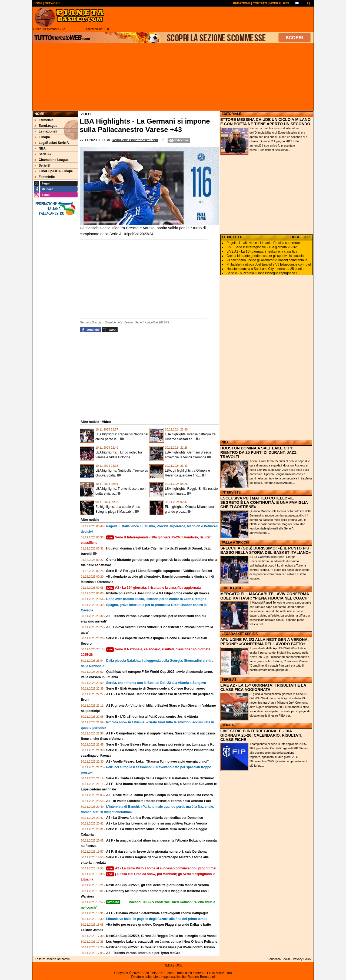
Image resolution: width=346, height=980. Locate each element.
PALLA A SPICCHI (235, 542)
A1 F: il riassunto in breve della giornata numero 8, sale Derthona (156, 852)
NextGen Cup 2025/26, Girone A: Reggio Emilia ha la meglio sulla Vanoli (161, 936)
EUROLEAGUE (233, 588)
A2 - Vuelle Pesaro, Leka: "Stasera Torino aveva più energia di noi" (158, 762)
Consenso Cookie (279, 959)
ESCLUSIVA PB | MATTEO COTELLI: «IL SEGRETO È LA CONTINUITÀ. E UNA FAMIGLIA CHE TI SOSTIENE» (264, 502)
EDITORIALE (231, 114)
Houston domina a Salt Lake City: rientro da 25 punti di (266, 269)
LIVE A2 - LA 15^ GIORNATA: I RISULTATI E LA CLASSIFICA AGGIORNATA (263, 687)
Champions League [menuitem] (52, 160)
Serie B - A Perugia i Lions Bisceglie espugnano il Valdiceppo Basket (159, 571)
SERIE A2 (229, 680)
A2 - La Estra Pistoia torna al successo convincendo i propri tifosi (161, 868)
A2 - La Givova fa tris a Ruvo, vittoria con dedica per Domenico (155, 818)
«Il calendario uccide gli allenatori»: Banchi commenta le (267, 260)
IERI (307, 237)
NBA (225, 442)
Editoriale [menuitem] (44, 120)
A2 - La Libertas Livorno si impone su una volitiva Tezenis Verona (157, 823)
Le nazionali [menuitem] (46, 131)
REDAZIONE (173, 965)
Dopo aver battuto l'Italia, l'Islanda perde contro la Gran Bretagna (156, 599)
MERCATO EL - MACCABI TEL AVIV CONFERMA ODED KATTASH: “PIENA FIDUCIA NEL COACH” (265, 596)
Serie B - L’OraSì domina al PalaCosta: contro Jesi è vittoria (152, 717)
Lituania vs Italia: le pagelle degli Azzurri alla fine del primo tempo (157, 919)
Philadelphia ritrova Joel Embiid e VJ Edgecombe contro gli (269, 264)
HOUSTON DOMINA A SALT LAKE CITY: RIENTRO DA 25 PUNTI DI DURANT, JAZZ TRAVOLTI (258, 452)
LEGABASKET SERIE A (240, 634)
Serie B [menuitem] (42, 165)
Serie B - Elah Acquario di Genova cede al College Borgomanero (156, 688)
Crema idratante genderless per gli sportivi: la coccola (265, 256)
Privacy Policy (302, 959)
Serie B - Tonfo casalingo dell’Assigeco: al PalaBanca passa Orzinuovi (160, 778)
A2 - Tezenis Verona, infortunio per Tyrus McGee (143, 953)
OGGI (295, 237)
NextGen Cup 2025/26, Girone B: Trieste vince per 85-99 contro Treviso (161, 947)
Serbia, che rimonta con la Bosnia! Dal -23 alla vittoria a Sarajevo (156, 683)
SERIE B (228, 725)
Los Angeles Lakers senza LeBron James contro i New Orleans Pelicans (162, 942)
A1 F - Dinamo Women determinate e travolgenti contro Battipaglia (157, 913)
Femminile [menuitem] (45, 177)
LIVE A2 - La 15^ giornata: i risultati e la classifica (262, 251)
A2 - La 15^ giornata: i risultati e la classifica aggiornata (154, 588)
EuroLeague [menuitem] (46, 126)
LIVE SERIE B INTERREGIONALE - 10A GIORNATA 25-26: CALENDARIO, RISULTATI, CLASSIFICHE (261, 735)
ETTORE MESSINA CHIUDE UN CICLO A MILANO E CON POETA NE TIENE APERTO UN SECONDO (265, 122)
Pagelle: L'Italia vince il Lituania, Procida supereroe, (264, 243)
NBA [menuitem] (40, 148)
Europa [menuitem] (42, 137)
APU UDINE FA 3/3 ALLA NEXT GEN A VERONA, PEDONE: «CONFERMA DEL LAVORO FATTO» (265, 642)
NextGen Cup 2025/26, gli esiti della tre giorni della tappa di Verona (158, 885)
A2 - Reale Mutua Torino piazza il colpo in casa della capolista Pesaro (160, 795)
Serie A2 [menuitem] (43, 154)
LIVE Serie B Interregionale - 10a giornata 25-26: (262, 247)
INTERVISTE (231, 492)
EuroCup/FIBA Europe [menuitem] (54, 171)
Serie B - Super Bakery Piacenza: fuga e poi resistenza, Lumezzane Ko (160, 744)
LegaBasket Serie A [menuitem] (52, 143)
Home (39, 114)
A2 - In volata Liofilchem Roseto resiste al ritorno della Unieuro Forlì (159, 801)
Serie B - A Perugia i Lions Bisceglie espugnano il (262, 273)
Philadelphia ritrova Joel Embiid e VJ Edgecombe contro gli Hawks (158, 593)
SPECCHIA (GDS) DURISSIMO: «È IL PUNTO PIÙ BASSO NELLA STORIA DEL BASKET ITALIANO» (266, 550)
